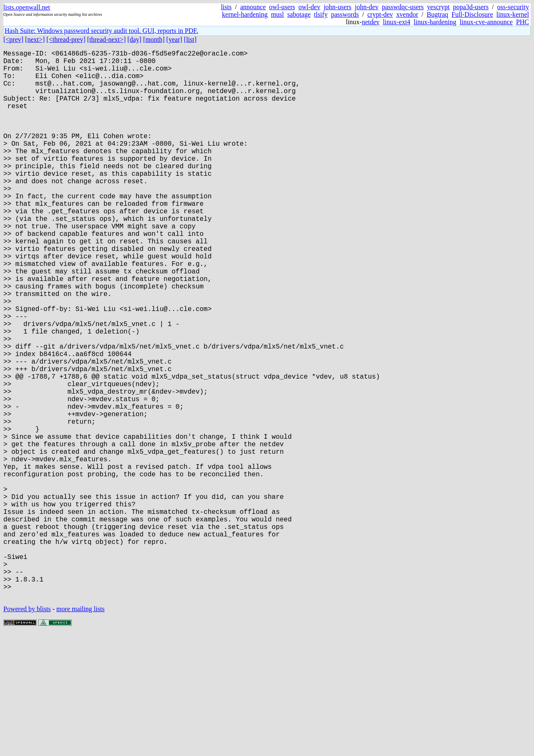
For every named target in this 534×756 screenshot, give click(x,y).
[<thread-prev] (66, 39)
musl (277, 14)
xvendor (407, 14)
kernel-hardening (245, 14)
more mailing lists (81, 731)
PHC (523, 22)
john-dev (366, 7)
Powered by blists (27, 731)
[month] (154, 39)
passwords (345, 14)
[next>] (35, 39)
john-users (338, 7)
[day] (134, 39)
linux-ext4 (397, 22)
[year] (174, 39)
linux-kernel (513, 14)
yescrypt (438, 7)
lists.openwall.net (27, 7)
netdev (371, 22)
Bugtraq (438, 14)
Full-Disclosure (472, 14)
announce (253, 7)
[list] (190, 39)
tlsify (321, 14)
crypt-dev (380, 14)
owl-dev (309, 7)
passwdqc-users (403, 7)
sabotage (299, 14)
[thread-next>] (107, 39)
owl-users (282, 7)
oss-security (513, 7)
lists (226, 7)
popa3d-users (471, 7)
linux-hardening (435, 22)
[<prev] (13, 39)
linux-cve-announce (486, 22)
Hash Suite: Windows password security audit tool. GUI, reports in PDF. (101, 31)
